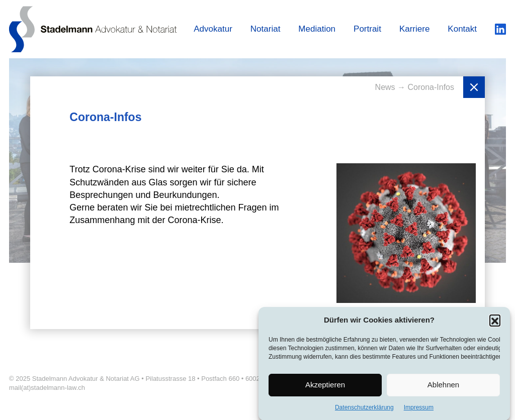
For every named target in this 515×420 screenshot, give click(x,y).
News (386, 87)
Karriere (414, 29)
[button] (495, 323)
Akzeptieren (325, 388)
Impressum (419, 410)
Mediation (317, 29)
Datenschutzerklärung (364, 410)
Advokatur (213, 29)
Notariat (266, 29)
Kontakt (462, 29)
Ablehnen (443, 388)
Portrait (367, 29)
